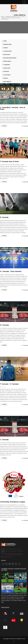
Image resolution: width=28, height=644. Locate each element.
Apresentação (7, 44)
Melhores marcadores (10, 58)
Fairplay (6, 78)
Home (2, 17)
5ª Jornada (4, 217)
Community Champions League (13, 17)
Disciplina (6, 71)
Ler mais (4, 126)
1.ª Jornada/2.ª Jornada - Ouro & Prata (13, 108)
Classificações (7, 51)
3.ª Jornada (4, 325)
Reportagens (7, 61)
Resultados (7, 54)
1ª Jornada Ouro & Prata (9, 162)
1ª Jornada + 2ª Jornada (9, 384)
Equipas (6, 48)
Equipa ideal (7, 68)
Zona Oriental (5, 19)
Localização (7, 75)
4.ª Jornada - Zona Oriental (11, 271)
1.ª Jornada (4, 440)
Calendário (7, 65)
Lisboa (23, 17)
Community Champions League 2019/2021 (11, 18)
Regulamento (7, 82)
